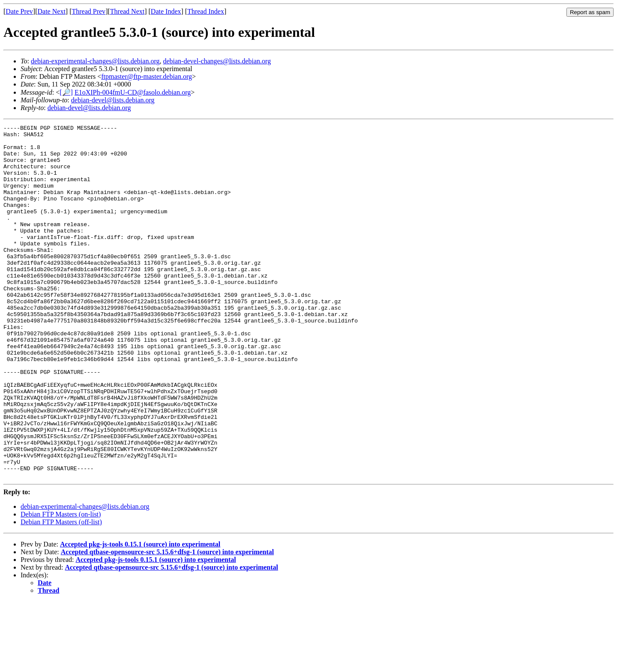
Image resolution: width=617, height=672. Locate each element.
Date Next (52, 11)
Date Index (166, 11)
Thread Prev (88, 11)
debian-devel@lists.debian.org (113, 100)
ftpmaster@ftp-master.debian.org (147, 76)
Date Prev (19, 11)
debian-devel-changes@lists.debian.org (217, 61)
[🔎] (66, 92)
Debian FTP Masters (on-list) (61, 585)
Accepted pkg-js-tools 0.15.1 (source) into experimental (140, 615)
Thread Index (206, 11)
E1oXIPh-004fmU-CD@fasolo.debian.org (133, 92)
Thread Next (127, 11)
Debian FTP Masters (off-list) (61, 593)
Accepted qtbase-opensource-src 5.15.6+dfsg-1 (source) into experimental (168, 623)
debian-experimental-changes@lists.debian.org (95, 61)
